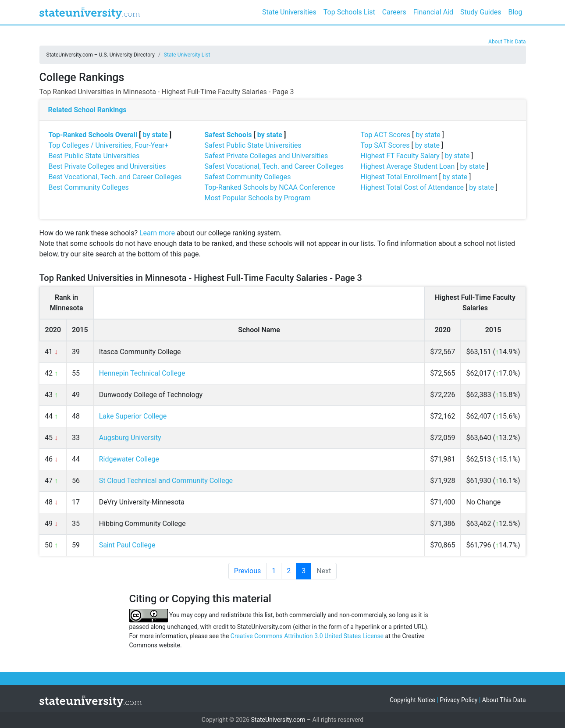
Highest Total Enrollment (399, 177)
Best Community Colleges (89, 187)
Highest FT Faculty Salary (400, 156)
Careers (394, 12)
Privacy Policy (458, 700)
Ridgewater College (129, 459)
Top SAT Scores (385, 145)
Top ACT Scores (386, 135)
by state (155, 135)
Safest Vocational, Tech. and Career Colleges (274, 166)
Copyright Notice (412, 700)
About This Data (507, 42)
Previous (248, 571)
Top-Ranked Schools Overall (93, 135)
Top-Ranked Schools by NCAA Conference (270, 187)
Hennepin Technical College (142, 373)
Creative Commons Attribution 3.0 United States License (307, 636)
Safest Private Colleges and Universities (267, 156)
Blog (515, 12)
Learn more (157, 233)
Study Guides (481, 12)
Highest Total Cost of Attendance (412, 187)
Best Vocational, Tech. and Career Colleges (115, 177)
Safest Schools (228, 135)
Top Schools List (349, 12)
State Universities (289, 12)
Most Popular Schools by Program (258, 198)
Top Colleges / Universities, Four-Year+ (109, 145)
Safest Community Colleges (248, 177)
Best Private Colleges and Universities (107, 166)
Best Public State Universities (94, 156)
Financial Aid (433, 12)
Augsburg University (130, 438)
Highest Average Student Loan (408, 166)
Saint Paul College (127, 545)
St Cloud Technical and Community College (166, 481)
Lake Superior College (133, 416)
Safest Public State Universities (253, 145)
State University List (187, 55)
